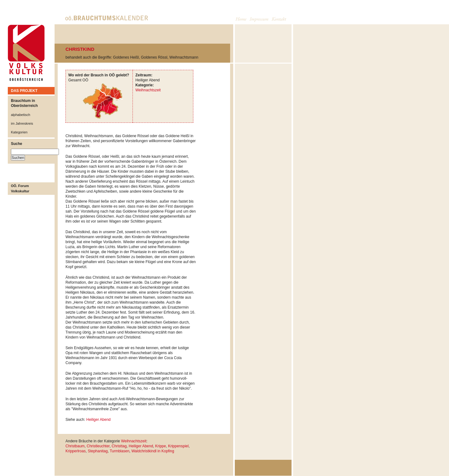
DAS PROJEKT (24, 91)
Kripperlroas (76, 451)
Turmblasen (120, 451)
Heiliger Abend (99, 420)
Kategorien (19, 132)
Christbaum (75, 446)
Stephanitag (98, 451)
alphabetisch (21, 115)
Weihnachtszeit (148, 90)
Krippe (161, 446)
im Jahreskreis (22, 123)
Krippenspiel (178, 446)
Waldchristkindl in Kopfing (153, 451)
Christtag (119, 446)
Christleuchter (98, 446)
